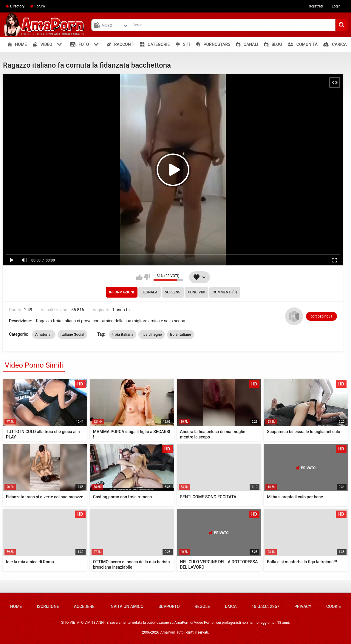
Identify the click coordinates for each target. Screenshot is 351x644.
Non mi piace (147, 277)
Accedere (84, 606)
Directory (17, 6)
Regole (202, 606)
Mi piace (139, 277)
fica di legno (152, 335)
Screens (173, 292)
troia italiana (123, 335)
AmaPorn (168, 632)
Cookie (334, 606)
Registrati (315, 6)
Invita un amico (126, 606)
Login (336, 6)
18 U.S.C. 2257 (266, 606)
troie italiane (181, 335)
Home (16, 606)
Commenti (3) (225, 292)
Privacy (303, 606)
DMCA (231, 606)
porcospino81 (321, 316)
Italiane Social (72, 335)
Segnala (150, 292)
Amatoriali (44, 335)
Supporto (169, 606)
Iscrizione (48, 606)
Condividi (197, 292)
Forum (40, 6)
